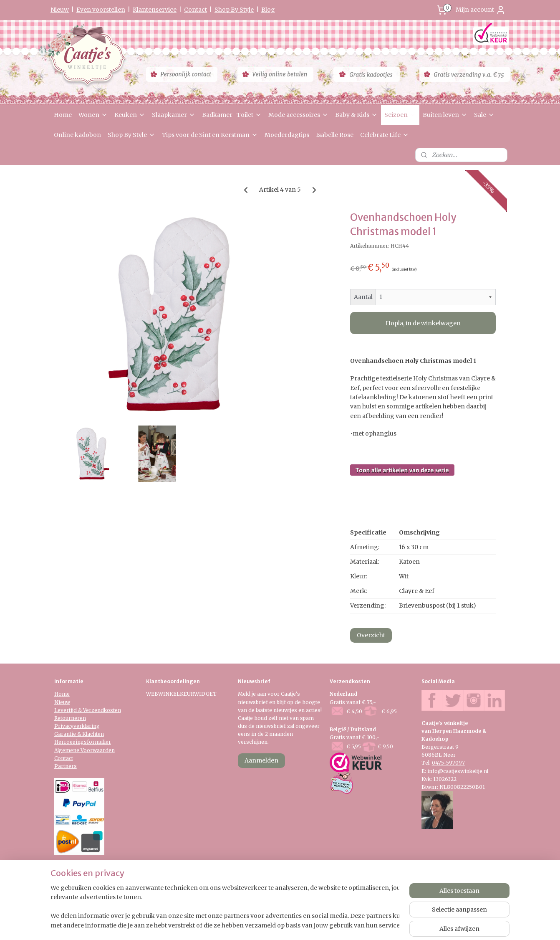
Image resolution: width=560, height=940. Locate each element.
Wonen (93, 115)
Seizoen (400, 115)
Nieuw (60, 10)
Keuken (130, 115)
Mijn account (481, 10)
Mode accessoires (298, 115)
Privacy (64, 726)
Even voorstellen (101, 10)
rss (272, 925)
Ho (58, 694)
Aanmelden (261, 760)
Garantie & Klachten (79, 734)
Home (63, 115)
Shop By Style (234, 10)
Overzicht (371, 635)
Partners (66, 766)
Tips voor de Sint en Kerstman (210, 135)
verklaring (87, 726)
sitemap (255, 925)
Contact (195, 10)
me (66, 694)
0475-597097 (448, 763)
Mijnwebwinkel (379, 925)
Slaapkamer (174, 115)
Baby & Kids (356, 115)
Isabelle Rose (335, 135)
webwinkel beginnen (304, 925)
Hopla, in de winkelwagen (423, 323)
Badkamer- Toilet (232, 115)
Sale (484, 115)
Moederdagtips (287, 135)
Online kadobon (77, 135)
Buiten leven (445, 115)
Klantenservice (155, 10)
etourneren (72, 718)
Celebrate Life (385, 135)
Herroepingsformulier (83, 742)
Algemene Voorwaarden (85, 750)
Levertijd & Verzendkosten (88, 710)
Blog (268, 10)
